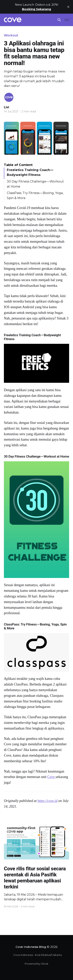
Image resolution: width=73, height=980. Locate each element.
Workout (11, 35)
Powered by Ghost (36, 964)
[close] (68, 7)
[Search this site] (59, 20)
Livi (7, 107)
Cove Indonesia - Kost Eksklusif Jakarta (37, 955)
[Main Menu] (67, 20)
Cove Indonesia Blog (31, 947)
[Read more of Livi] (9, 97)
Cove (51, 777)
